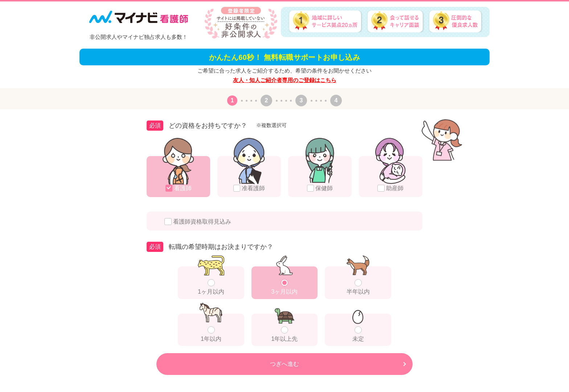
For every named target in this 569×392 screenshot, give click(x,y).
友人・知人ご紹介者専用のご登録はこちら (285, 80)
